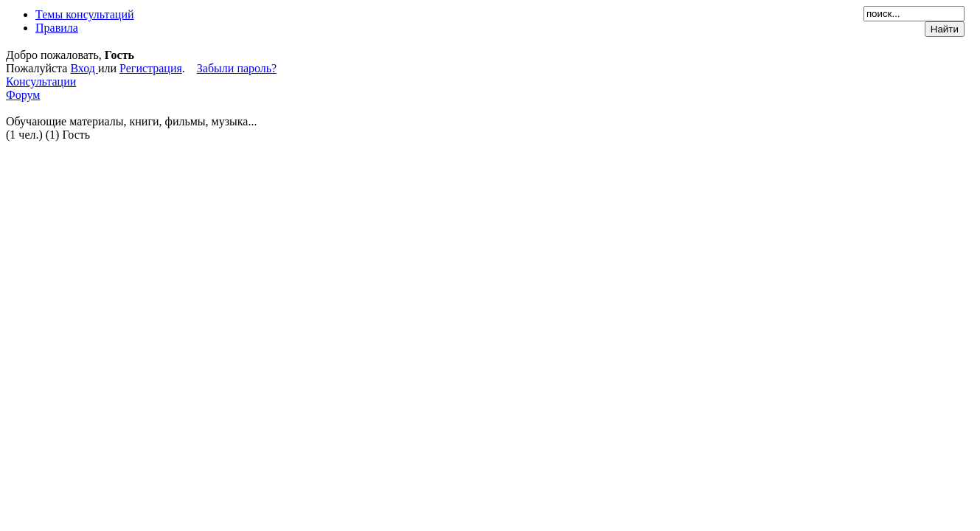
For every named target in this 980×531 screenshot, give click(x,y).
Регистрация (151, 68)
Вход (84, 68)
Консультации (41, 81)
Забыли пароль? (237, 68)
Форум (23, 95)
